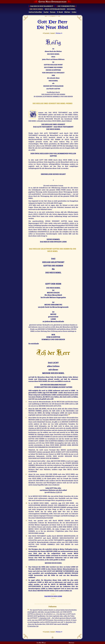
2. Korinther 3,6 (33, 626)
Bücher (67, 12)
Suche (46, 12)
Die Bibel (71, 9)
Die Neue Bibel (36, 9)
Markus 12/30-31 (56, 492)
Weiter (59, 33)
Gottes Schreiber (35, 12)
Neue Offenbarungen (55, 9)
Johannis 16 (33, 203)
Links (74, 12)
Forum (53, 12)
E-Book (60, 12)
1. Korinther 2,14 (70, 622)
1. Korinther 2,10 (44, 618)
